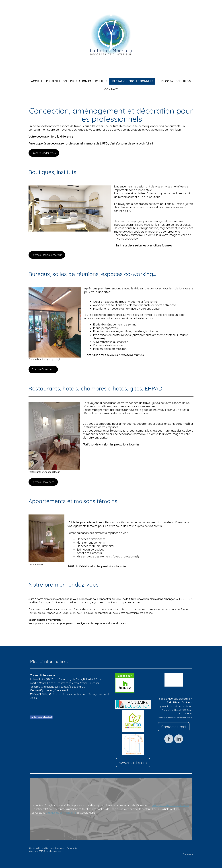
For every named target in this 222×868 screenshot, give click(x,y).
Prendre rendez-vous (44, 153)
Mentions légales (37, 848)
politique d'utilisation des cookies (170, 805)
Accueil (37, 81)
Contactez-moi (174, 727)
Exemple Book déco (43, 369)
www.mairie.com (133, 763)
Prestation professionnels (132, 81)
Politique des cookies (56, 848)
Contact (111, 89)
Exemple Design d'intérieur (47, 255)
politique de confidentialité (61, 813)
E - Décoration (168, 81)
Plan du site (72, 848)
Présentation (57, 81)
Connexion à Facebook (41, 717)
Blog (187, 81)
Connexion (188, 854)
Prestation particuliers (89, 81)
